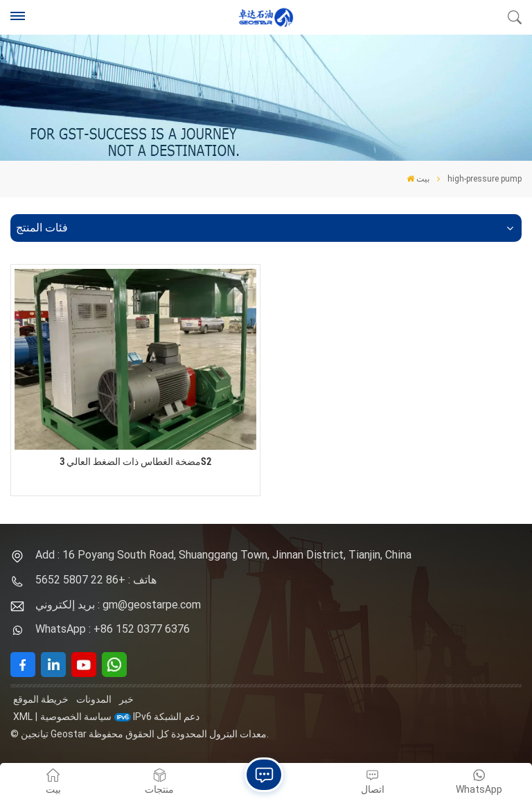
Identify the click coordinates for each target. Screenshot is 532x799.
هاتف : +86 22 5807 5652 (96, 580)
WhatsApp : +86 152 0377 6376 (113, 629)
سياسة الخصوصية (76, 717)
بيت (418, 179)
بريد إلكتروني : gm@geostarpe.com (118, 605)
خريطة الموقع (41, 699)
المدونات (94, 699)
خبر (126, 699)
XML (23, 717)
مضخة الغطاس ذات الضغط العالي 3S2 (135, 462)
